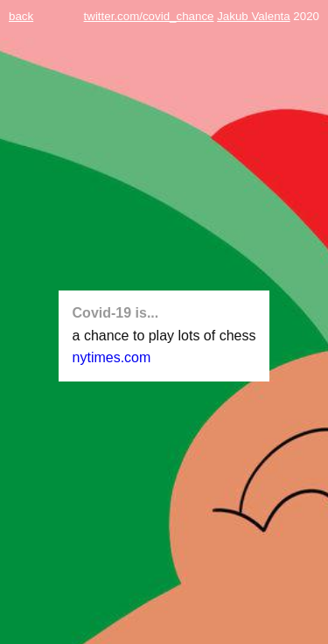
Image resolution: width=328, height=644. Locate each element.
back (21, 16)
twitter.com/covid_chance (149, 16)
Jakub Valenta (253, 16)
